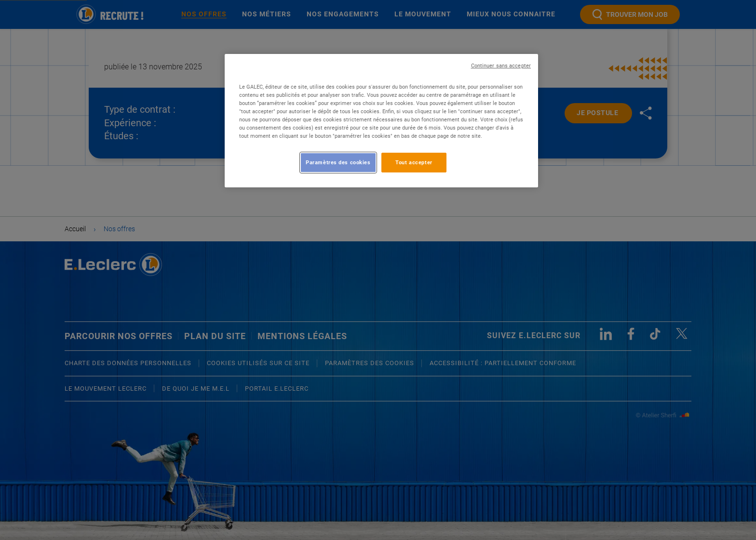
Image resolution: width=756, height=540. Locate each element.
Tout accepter (414, 162)
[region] (381, 121)
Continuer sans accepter (501, 66)
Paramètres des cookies (338, 162)
